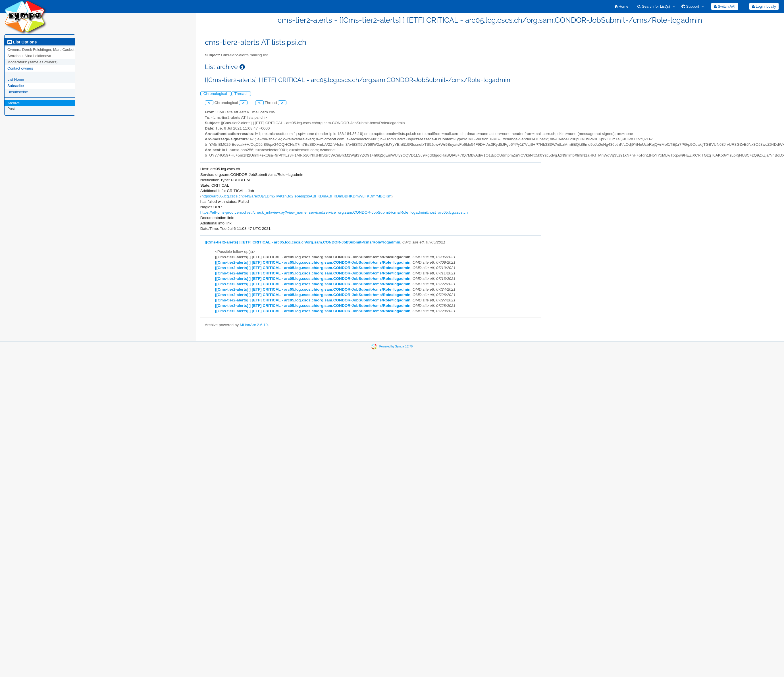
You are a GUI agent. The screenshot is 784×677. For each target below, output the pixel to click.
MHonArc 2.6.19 (254, 325)
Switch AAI (725, 6)
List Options (22, 42)
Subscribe (16, 86)
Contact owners (20, 68)
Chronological (216, 94)
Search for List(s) (654, 6)
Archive (13, 103)
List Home (16, 79)
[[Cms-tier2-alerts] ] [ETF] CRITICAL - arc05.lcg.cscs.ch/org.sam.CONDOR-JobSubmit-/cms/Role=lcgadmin (303, 242)
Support (690, 6)
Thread (241, 94)
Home (622, 6)
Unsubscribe (18, 92)
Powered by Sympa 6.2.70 (396, 346)
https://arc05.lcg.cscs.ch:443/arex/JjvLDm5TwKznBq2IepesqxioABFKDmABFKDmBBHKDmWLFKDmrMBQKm (296, 196)
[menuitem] (622, 6)
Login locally (764, 6)
